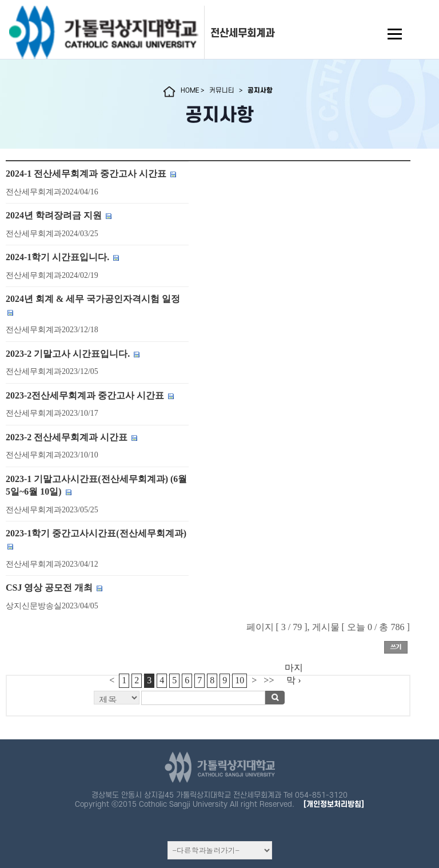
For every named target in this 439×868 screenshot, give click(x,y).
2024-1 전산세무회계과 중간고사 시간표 (86, 174)
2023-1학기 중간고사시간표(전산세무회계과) (96, 533)
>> (269, 680)
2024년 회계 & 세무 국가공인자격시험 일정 (93, 299)
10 (240, 680)
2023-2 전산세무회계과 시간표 (67, 437)
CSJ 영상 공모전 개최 (49, 588)
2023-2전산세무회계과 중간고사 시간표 (85, 395)
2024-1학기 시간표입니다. (57, 257)
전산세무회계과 (242, 33)
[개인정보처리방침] (334, 804)
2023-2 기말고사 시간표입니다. (68, 354)
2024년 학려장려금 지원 (54, 215)
